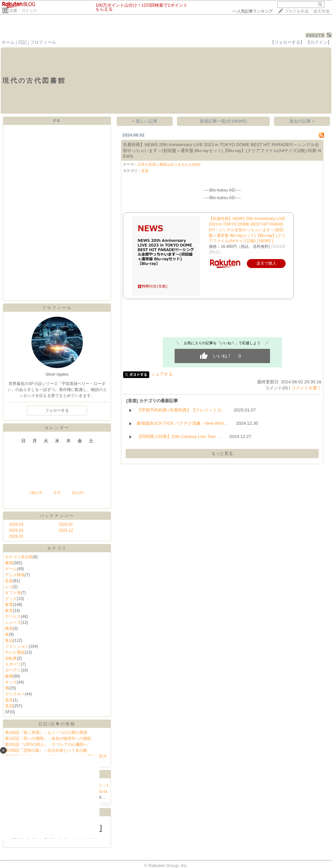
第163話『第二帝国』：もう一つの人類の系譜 (46, 732)
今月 (57, 493)
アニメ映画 (15, 575)
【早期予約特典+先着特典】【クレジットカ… (181, 410)
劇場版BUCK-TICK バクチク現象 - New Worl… (182, 423)
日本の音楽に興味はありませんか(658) (169, 164)
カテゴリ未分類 (19, 557)
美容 (9, 706)
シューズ (13, 623)
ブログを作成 (297, 11)
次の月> (78, 493)
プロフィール (43, 42)
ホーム (8, 42)
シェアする (162, 374)
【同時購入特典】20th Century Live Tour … (179, 436)
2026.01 (66, 524)
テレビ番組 (15, 652)
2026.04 (16, 524)
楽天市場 (321, 11)
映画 (9, 628)
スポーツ (13, 664)
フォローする (57, 410)
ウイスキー (15, 694)
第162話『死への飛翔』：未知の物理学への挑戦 (48, 738)
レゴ (9, 587)
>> (252, 11)
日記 (23, 42)
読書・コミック (23, 11)
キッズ (11, 682)
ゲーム (11, 569)
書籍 (9, 563)
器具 (9, 700)
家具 (9, 611)
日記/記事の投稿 (57, 724)
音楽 (9, 581)
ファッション (17, 646)
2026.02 (16, 536)
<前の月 (36, 493)
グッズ (11, 599)
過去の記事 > (302, 121)
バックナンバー (57, 516)
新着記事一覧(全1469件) (223, 121)
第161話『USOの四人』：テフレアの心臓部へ (46, 744)
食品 (9, 640)
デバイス (13, 617)
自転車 (11, 658)
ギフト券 (13, 593)
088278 (315, 35)
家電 (9, 605)
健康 (9, 676)
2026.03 (16, 530)
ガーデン (13, 670)
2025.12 (66, 530)
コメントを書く (306, 388)
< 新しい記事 (145, 121)
